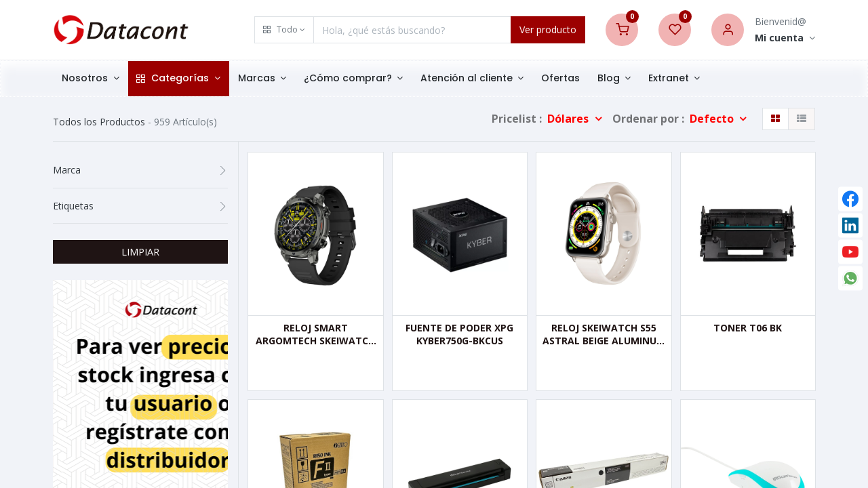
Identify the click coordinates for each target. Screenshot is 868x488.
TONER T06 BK (748, 328)
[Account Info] (785, 38)
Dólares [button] (569, 119)
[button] (284, 30)
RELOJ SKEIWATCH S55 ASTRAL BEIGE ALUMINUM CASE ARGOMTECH (604, 334)
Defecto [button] (713, 119)
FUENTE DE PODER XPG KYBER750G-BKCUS (459, 334)
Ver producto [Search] (548, 29)
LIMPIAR (140, 251)
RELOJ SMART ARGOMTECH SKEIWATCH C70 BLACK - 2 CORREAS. (315, 334)
